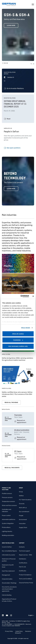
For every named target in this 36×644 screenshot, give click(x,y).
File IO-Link (22, 567)
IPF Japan (18, 451)
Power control (6, 515)
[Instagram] (12, 615)
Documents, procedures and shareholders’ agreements (9, 589)
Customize (18, 340)
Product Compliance (25, 575)
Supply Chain (23, 528)
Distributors (23, 559)
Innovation (22, 524)
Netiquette (18, 633)
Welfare (21, 496)
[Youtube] (8, 615)
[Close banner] (33, 296)
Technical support (24, 551)
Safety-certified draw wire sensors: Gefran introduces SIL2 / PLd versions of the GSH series (17, 394)
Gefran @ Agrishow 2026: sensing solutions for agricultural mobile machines (17, 359)
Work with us (23, 508)
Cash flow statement (8, 571)
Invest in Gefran (7, 547)
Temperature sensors (8, 501)
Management (6, 575)
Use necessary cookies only (18, 346)
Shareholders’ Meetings (9, 583)
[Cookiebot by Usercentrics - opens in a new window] (21, 296)
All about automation (22, 430)
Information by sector (8, 555)
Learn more (11, 189)
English (31, 615)
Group (21, 492)
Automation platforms (9, 519)
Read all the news (11, 402)
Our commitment (24, 512)
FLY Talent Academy (25, 500)
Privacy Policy (9, 631)
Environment (23, 520)
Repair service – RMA (25, 555)
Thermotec (18, 415)
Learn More (11, 25)
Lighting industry (7, 531)
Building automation (8, 535)
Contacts (22, 547)
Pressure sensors (7, 497)
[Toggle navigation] (33, 4)
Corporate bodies (7, 579)
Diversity (22, 504)
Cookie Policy (19, 631)
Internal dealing (7, 595)
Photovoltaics (6, 527)
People (21, 516)
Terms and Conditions (26, 579)
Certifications (23, 563)
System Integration (8, 523)
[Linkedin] (4, 615)
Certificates (23, 571)
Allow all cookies (18, 334)
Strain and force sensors (9, 505)
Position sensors (7, 494)
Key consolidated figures (9, 551)
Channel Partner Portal (26, 583)
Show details (26, 328)
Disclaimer (28, 631)
